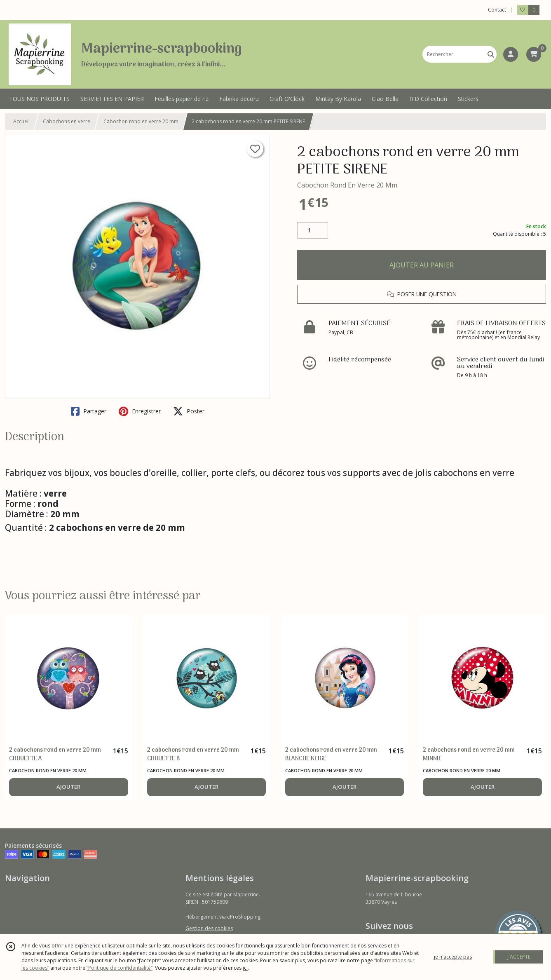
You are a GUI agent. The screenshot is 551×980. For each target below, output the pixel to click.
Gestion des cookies (209, 928)
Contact (497, 10)
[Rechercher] (491, 54)
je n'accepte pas (453, 957)
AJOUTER (68, 787)
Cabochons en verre (67, 121)
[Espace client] (511, 54)
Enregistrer (140, 411)
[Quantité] (313, 230)
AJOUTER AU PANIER (422, 265)
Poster (189, 411)
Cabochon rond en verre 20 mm (141, 121)
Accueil (21, 121)
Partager (89, 411)
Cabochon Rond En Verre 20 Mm (347, 185)
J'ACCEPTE (519, 957)
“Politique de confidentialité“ (120, 968)
